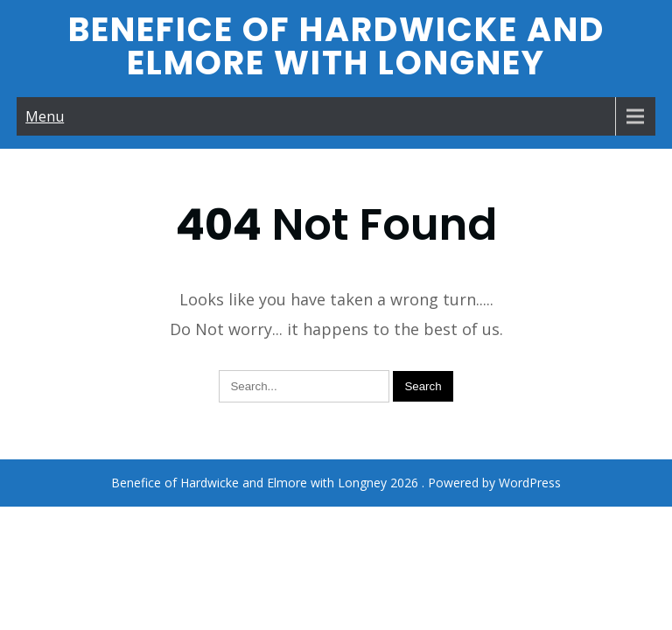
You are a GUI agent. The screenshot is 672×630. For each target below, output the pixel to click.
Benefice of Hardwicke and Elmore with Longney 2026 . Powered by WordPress (336, 427)
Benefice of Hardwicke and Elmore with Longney (336, 46)
